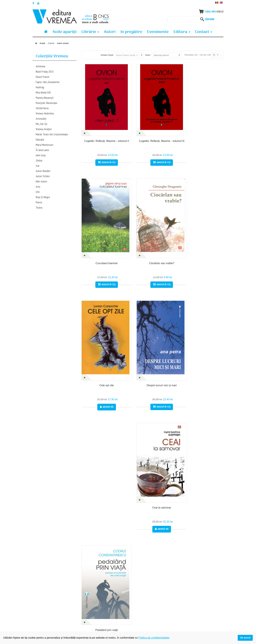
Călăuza (97, 513)
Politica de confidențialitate (95, 607)
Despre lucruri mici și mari (134, 221)
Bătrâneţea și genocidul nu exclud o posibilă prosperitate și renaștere (171, 419)
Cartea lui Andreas (134, 416)
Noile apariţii (65, 32)
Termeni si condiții (42, 613)
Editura (180, 32)
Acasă (42, 43)
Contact (202, 32)
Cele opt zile (97, 221)
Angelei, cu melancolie (97, 318)
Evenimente (158, 32)
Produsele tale (89, 602)
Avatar (208, 318)
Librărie (89, 32)
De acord (245, 638)
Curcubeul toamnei (171, 124)
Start (130, 558)
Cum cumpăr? (40, 602)
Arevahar (171, 318)
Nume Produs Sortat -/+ (127, 55)
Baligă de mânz (97, 416)
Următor (201, 558)
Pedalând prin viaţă (208, 221)
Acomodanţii (208, 513)
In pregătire (131, 32)
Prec (140, 558)
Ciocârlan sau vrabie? (208, 124)
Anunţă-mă (97, 242)
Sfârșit (214, 558)
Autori (110, 32)
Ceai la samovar (171, 221)
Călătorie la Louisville (208, 416)
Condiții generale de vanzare (47, 607)
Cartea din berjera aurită (171, 513)
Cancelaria (134, 513)
